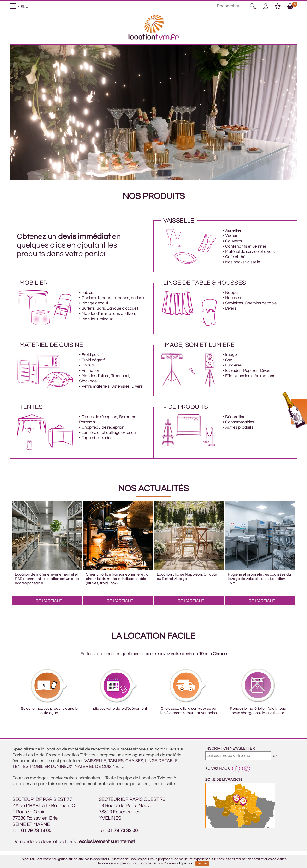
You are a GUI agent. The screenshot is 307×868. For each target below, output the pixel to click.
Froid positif (92, 355)
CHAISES (134, 761)
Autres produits (239, 427)
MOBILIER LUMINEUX (51, 766)
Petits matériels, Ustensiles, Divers (112, 386)
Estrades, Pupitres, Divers (248, 371)
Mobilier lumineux (97, 319)
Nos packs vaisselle (243, 262)
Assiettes (233, 230)
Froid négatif (93, 360)
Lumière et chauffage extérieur (109, 433)
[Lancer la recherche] (253, 6)
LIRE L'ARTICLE (47, 601)
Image (231, 355)
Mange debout (95, 303)
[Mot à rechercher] (236, 6)
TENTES (20, 766)
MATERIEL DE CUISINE (96, 766)
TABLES (116, 761)
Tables (87, 293)
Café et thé (235, 257)
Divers (231, 308)
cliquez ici (185, 863)
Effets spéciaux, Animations (250, 376)
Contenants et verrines (246, 246)
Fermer (202, 863)
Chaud (88, 365)
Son (229, 360)
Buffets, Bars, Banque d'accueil (110, 308)
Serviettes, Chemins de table (251, 303)
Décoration (235, 417)
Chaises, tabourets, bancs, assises (113, 298)
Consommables (240, 422)
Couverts (233, 241)
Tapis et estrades (97, 438)
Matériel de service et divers (250, 252)
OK (275, 756)
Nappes (232, 293)
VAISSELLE (95, 761)
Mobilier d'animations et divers (109, 314)
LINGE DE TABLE (161, 761)
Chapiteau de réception (103, 427)
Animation (91, 371)
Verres (231, 236)
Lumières (233, 365)
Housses (233, 298)
